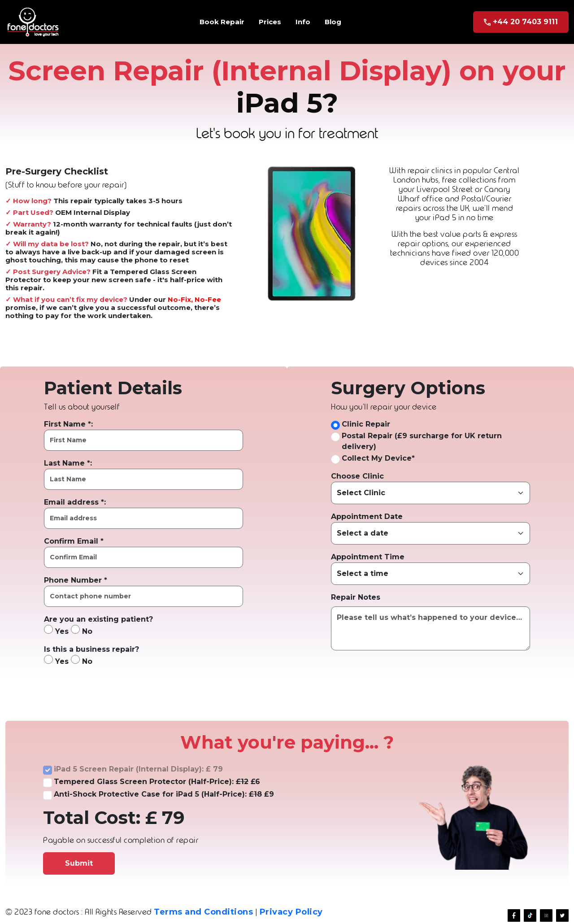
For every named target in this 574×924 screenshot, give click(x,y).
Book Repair (222, 22)
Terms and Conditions (203, 912)
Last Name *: (68, 463)
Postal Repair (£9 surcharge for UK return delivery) (422, 441)
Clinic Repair (366, 424)
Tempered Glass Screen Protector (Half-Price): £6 (157, 782)
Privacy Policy (291, 912)
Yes (56, 630)
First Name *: (68, 424)
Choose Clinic (357, 476)
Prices (270, 22)
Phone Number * (76, 580)
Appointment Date (367, 516)
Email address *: (75, 502)
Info (303, 22)
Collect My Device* (378, 458)
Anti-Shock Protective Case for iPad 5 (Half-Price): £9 (164, 794)
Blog (333, 22)
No (82, 630)
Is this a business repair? (91, 649)
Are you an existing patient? (98, 619)
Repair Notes (356, 597)
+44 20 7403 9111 (521, 22)
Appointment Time (368, 557)
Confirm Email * (74, 541)
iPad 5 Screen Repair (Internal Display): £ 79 (138, 769)
